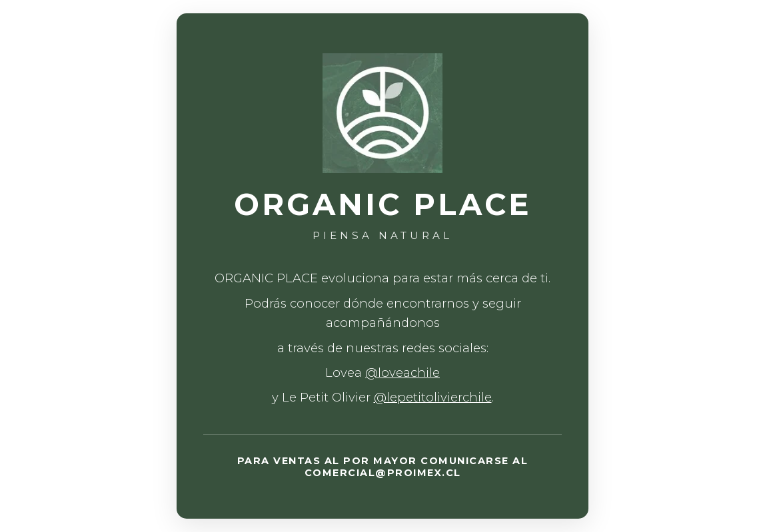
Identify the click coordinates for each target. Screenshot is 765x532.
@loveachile (402, 373)
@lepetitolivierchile (433, 397)
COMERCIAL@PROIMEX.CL (383, 473)
